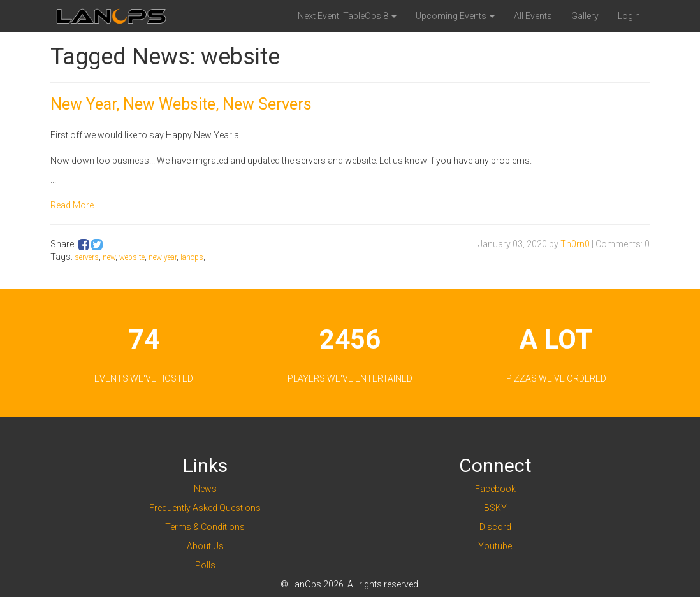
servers (87, 257)
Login (629, 16)
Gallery (585, 16)
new (109, 257)
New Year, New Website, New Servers (181, 104)
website (132, 257)
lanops (192, 257)
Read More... (75, 205)
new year (163, 257)
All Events (533, 16)
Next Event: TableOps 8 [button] (347, 16)
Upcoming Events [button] (455, 16)
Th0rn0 (575, 244)
